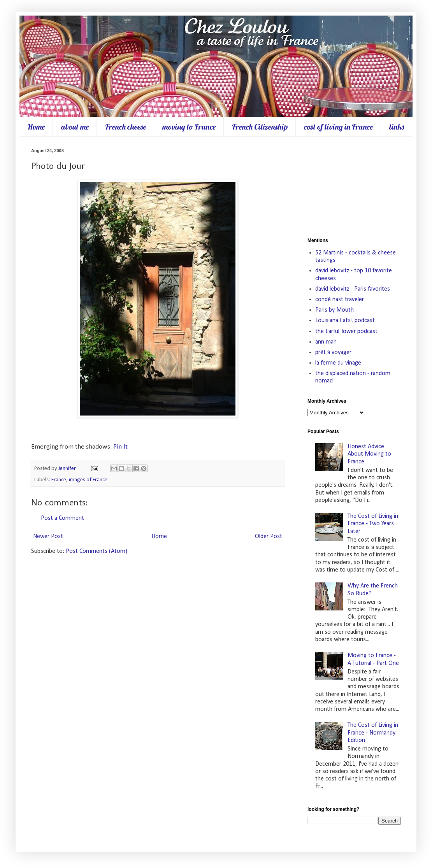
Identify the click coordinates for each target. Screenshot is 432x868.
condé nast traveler (340, 300)
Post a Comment (62, 518)
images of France (88, 480)
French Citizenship (260, 127)
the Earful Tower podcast (346, 331)
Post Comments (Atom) (97, 551)
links (397, 127)
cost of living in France (338, 127)
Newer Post (48, 537)
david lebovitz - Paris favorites (353, 289)
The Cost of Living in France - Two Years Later (373, 524)
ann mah (326, 342)
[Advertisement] (354, 187)
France (59, 480)
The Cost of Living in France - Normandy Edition (373, 733)
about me (75, 127)
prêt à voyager (333, 352)
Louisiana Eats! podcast (345, 321)
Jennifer (68, 469)
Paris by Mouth (335, 310)
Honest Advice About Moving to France (369, 454)
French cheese (126, 127)
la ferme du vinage (338, 363)
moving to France (189, 127)
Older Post (269, 537)
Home (36, 127)
